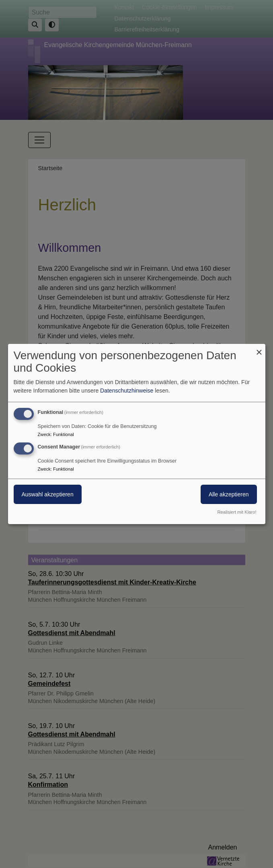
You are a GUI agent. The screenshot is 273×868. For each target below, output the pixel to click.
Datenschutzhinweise (127, 391)
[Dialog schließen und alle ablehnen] (259, 349)
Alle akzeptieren (229, 494)
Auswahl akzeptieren (48, 494)
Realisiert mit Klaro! (237, 512)
